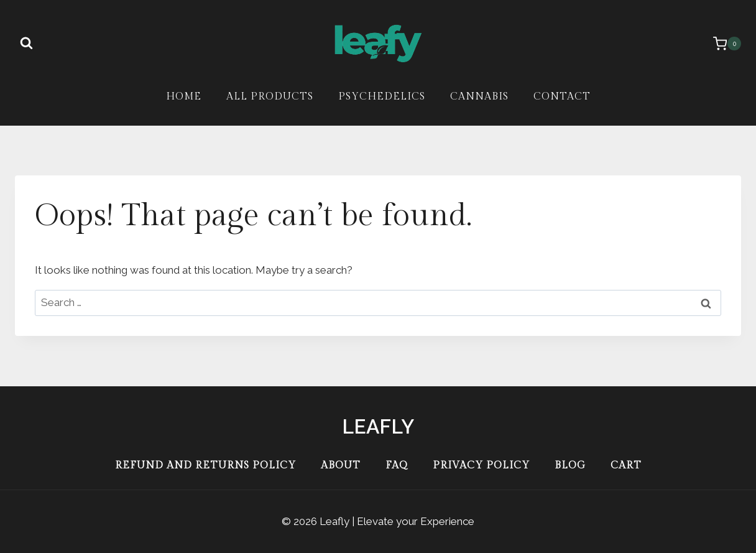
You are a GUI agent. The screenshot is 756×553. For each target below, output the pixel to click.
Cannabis (479, 97)
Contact (562, 97)
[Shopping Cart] (721, 44)
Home (184, 97)
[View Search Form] (26, 44)
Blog (570, 466)
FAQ (397, 466)
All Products (270, 97)
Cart (626, 466)
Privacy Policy (481, 466)
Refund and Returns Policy (205, 466)
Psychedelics (382, 97)
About (341, 466)
